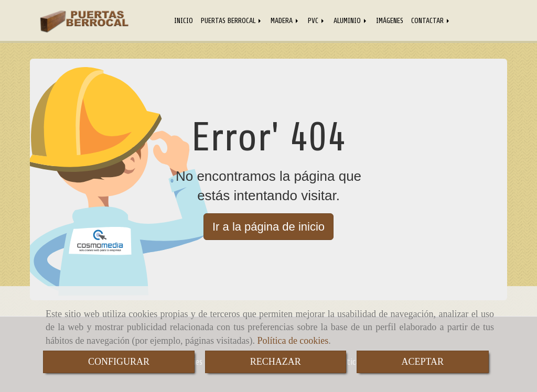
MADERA (285, 20)
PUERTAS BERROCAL (232, 20)
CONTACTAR (431, 20)
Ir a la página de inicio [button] (268, 227)
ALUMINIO (351, 20)
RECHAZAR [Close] (276, 362)
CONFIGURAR (119, 362)
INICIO (184, 20)
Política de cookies (293, 341)
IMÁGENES (390, 20)
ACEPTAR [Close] (423, 362)
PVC (317, 20)
